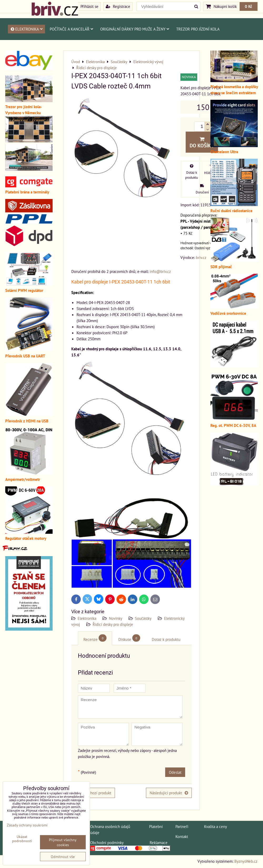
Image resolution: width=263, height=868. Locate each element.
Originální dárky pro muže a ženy (135, 29)
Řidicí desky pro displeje (113, 624)
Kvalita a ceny (216, 826)
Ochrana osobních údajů (110, 826)
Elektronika (26, 29)
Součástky (143, 618)
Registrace (118, 6)
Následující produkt (169, 793)
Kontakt (182, 836)
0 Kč (249, 6)
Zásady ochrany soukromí (27, 825)
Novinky (116, 618)
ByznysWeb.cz (246, 861)
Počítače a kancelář (72, 29)
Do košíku (202, 143)
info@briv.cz (160, 271)
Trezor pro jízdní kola (198, 29)
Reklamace (159, 842)
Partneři (182, 826)
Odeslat (175, 772)
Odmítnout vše (63, 857)
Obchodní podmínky (107, 842)
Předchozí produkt (93, 793)
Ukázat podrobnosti (22, 839)
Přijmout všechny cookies (63, 842)
